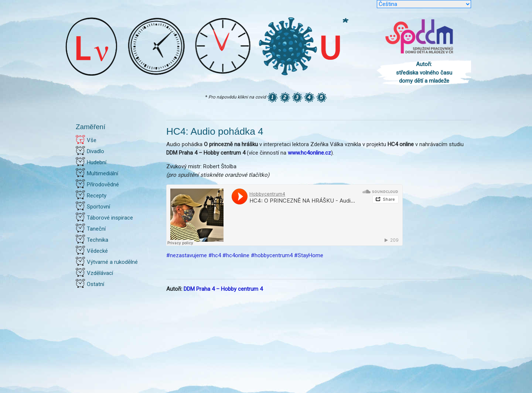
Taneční (96, 229)
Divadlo (96, 151)
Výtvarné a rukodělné (112, 262)
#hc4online (236, 255)
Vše (92, 140)
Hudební (97, 162)
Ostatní (96, 284)
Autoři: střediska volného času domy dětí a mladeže (424, 73)
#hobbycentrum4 (272, 255)
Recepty (97, 196)
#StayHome (309, 255)
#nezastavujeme (187, 255)
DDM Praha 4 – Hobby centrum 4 (223, 289)
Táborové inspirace (110, 218)
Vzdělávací (100, 273)
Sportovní (98, 207)
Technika (98, 240)
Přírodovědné (103, 185)
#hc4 (215, 255)
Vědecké (97, 251)
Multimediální (103, 173)
